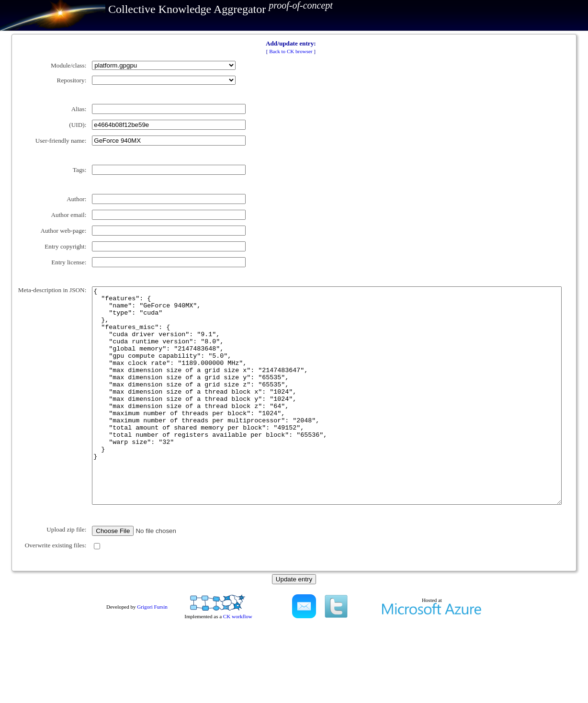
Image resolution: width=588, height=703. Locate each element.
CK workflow (238, 686)
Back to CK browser (291, 51)
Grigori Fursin (152, 677)
